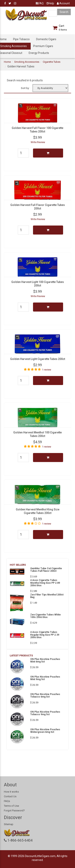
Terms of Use (11, 806)
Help (50, 3)
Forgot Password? (14, 810)
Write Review (38, 142)
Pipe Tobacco (21, 39)
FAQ (40, 3)
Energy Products (39, 53)
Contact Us (10, 796)
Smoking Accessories (27, 62)
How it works (11, 792)
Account (63, 3)
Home (7, 62)
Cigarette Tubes (52, 62)
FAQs (7, 801)
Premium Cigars (43, 46)
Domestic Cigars (46, 39)
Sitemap (9, 824)
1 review (47, 370)
